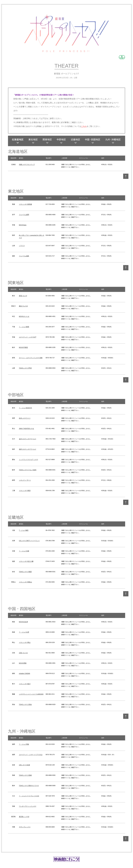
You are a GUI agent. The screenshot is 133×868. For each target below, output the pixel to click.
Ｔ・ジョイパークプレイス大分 (29, 796)
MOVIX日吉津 (23, 622)
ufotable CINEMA (25, 673)
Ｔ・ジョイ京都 (24, 551)
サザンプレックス (25, 827)
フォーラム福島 (24, 256)
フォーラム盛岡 (24, 215)
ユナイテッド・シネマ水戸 (28, 337)
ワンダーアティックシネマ (28, 806)
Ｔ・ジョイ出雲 (24, 632)
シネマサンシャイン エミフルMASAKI (31, 694)
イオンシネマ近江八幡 (26, 561)
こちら (84, 126)
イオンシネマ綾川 (25, 684)
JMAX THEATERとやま (27, 429)
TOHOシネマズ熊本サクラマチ (29, 786)
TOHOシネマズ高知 (25, 704)
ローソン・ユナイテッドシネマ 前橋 (31, 358)
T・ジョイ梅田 (24, 530)
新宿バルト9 (23, 296)
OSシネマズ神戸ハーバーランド (29, 541)
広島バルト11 (23, 653)
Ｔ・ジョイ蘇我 (24, 327)
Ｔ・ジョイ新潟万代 (25, 408)
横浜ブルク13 (23, 306)
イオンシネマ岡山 (25, 642)
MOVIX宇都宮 (23, 347)
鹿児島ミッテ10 (24, 817)
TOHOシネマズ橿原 (25, 572)
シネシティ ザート (25, 480)
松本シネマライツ (25, 418)
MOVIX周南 (23, 663)
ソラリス (22, 246)
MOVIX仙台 (23, 225)
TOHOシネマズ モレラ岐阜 (28, 470)
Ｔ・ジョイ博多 (24, 744)
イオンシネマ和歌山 (25, 582)
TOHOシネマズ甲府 (25, 368)
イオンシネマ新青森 (25, 204)
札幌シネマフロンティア (27, 164)
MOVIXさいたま (24, 316)
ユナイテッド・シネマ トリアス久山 (31, 755)
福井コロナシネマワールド (28, 449)
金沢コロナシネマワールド (28, 439)
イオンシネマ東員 (25, 491)
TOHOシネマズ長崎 (25, 775)
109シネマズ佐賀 (24, 765)
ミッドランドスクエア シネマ (29, 460)
